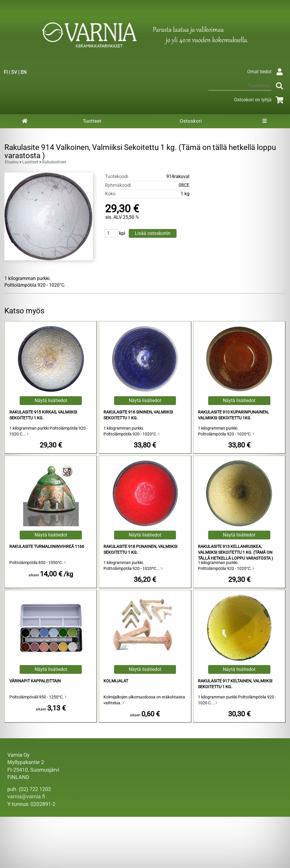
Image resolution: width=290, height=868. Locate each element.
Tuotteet (92, 121)
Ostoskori (191, 121)
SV (14, 72)
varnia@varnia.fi (26, 797)
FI (6, 72)
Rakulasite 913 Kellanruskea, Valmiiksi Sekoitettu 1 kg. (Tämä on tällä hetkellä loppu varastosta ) (235, 552)
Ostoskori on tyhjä (260, 100)
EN (23, 72)
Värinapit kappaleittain (35, 681)
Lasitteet (30, 162)
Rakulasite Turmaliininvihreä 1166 (47, 547)
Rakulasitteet (54, 162)
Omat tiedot (266, 72)
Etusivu (12, 162)
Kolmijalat (116, 681)
